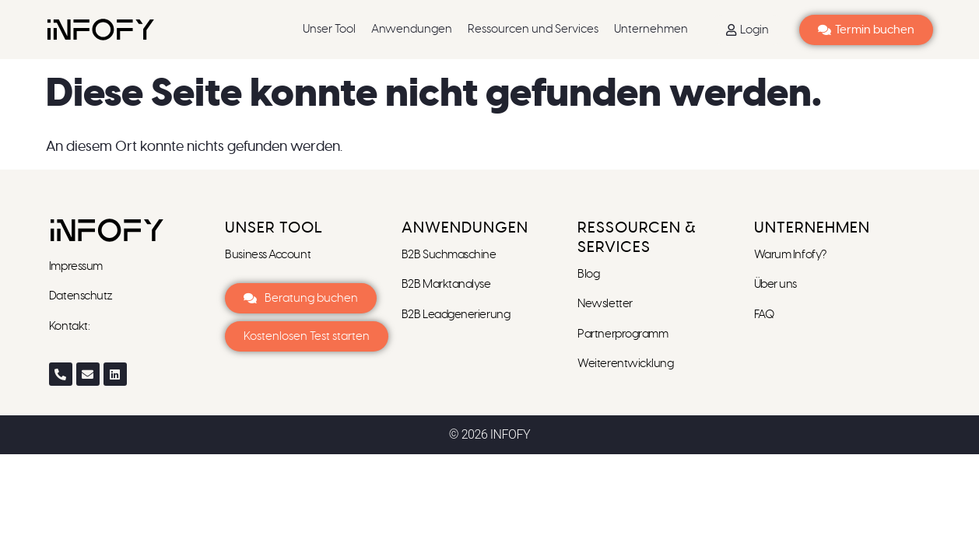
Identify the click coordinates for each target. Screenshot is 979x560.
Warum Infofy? (791, 255)
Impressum (77, 266)
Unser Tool (329, 29)
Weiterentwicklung (625, 364)
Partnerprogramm (623, 334)
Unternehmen (651, 29)
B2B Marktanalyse (446, 284)
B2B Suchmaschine (449, 255)
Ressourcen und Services (533, 29)
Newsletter (606, 304)
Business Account (268, 255)
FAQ (764, 315)
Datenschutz (81, 296)
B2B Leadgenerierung (456, 315)
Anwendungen (412, 29)
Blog (588, 274)
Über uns (775, 284)
